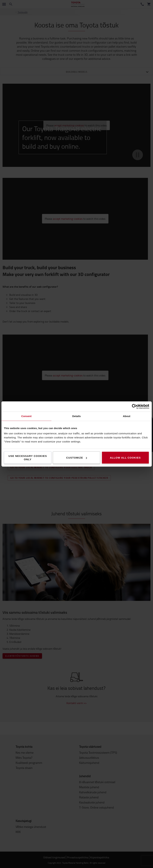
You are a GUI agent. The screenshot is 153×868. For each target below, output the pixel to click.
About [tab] (127, 416)
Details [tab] (77, 416)
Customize (77, 458)
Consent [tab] (26, 416)
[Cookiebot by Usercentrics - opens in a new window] (134, 407)
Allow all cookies (125, 458)
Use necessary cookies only (28, 458)
